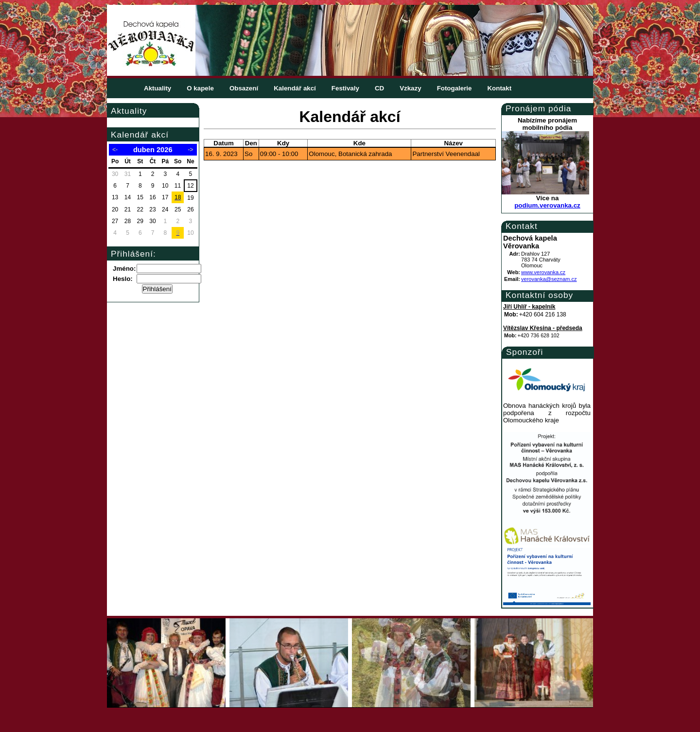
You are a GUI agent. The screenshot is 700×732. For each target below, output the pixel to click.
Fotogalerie (455, 88)
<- (115, 150)
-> (190, 150)
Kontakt (499, 88)
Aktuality (157, 88)
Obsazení (244, 88)
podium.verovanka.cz (547, 205)
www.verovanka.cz (543, 272)
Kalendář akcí (295, 88)
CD (379, 88)
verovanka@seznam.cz (549, 279)
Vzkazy (410, 88)
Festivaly (345, 88)
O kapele (200, 88)
